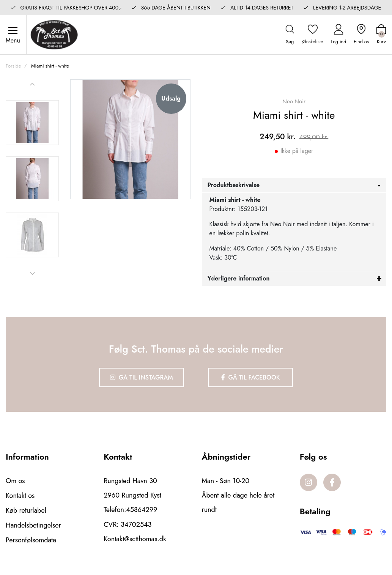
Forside (13, 66)
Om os (15, 481)
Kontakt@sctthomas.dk (135, 539)
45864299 (142, 510)
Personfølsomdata (31, 539)
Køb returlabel (26, 510)
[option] (32, 123)
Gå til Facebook (251, 378)
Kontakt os (20, 496)
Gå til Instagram (141, 378)
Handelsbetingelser (33, 525)
